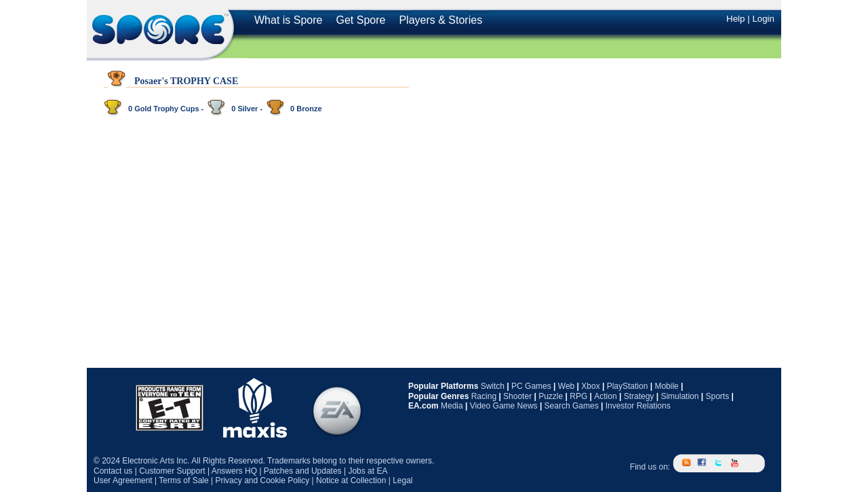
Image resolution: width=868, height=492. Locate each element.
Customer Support (172, 471)
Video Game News (504, 406)
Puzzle (551, 396)
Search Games (572, 406)
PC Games (531, 386)
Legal (402, 480)
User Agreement (123, 480)
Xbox (590, 386)
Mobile (666, 386)
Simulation (679, 396)
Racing (484, 396)
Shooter (517, 396)
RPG (578, 396)
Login (763, 19)
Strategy (639, 396)
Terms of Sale (183, 480)
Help (735, 19)
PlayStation (628, 386)
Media (452, 406)
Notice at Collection (351, 480)
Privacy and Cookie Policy (262, 480)
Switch (493, 386)
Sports (717, 396)
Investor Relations (638, 406)
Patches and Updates (303, 471)
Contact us (113, 471)
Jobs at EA (368, 471)
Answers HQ (234, 471)
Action (605, 396)
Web (566, 386)
